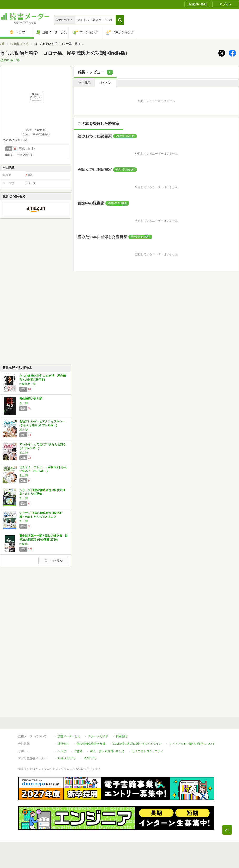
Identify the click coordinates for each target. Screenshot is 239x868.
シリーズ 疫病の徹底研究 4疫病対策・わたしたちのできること (41, 515)
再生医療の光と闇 (31, 399)
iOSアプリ (90, 758)
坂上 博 (24, 403)
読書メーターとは (69, 736)
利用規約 (121, 736)
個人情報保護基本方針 (91, 744)
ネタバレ (106, 83)
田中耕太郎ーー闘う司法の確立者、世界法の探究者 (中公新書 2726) (44, 538)
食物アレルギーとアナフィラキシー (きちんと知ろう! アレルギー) (42, 423)
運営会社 (63, 744)
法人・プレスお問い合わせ (107, 751)
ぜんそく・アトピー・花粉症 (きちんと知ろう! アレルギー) (43, 469)
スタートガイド (98, 736)
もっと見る (53, 561)
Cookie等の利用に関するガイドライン (137, 744)
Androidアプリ (67, 758)
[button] (120, 20)
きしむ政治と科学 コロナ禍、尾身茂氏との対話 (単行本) (42, 378)
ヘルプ (62, 751)
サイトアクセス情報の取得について (192, 744)
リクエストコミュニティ (148, 751)
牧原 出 (24, 544)
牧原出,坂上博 (19, 44)
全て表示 (85, 83)
